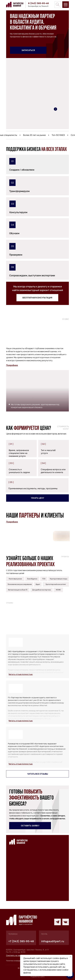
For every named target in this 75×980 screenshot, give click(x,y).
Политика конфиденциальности (18, 961)
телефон (13, 934)
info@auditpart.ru (53, 941)
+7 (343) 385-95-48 (21, 941)
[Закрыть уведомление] (70, 957)
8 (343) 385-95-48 (38, 3)
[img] (58, 5)
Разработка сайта (38, 977)
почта (44, 934)
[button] (28, 50)
